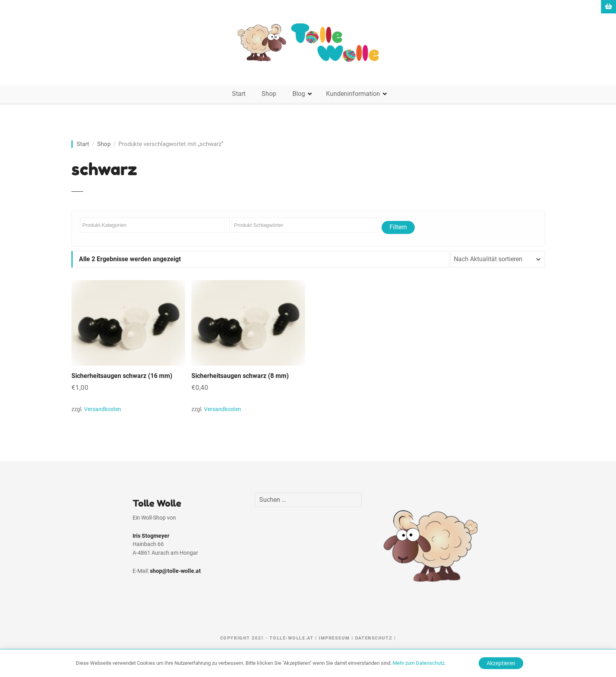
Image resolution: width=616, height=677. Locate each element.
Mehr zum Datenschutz (418, 663)
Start (239, 94)
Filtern (398, 227)
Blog (299, 94)
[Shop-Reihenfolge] (498, 259)
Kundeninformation (353, 94)
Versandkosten (103, 409)
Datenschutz (374, 638)
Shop (269, 94)
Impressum (334, 638)
